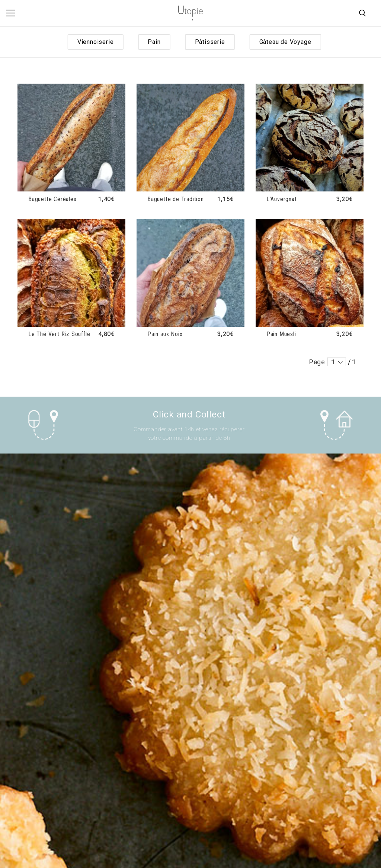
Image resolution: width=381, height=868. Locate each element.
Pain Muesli (281, 334)
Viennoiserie (96, 42)
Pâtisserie (210, 42)
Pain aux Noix (165, 334)
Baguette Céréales (52, 199)
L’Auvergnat (282, 199)
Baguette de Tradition (176, 199)
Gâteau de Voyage (285, 42)
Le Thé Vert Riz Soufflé (59, 334)
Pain (154, 42)
